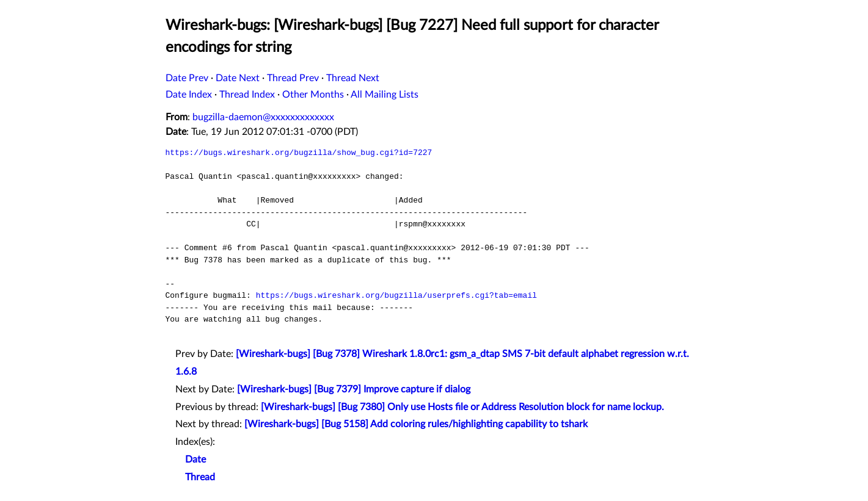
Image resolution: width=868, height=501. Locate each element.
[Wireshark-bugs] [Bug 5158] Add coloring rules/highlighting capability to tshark (416, 424)
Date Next (238, 78)
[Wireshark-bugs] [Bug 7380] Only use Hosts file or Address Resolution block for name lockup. (462, 407)
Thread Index (247, 95)
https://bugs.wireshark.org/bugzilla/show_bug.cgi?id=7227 (299, 153)
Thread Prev (293, 78)
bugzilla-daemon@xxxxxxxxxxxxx (263, 117)
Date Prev (187, 78)
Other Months (313, 95)
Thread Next (353, 78)
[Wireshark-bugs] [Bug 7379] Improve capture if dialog (354, 389)
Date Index (189, 95)
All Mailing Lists (385, 95)
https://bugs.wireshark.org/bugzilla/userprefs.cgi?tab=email (396, 295)
